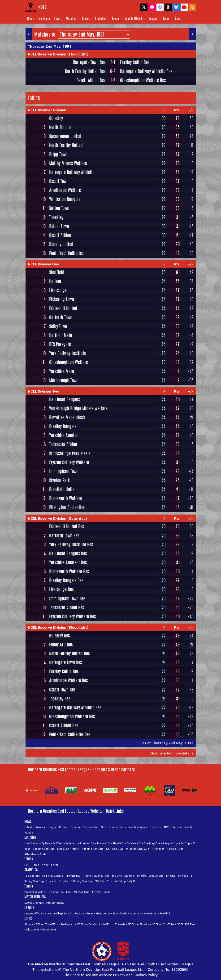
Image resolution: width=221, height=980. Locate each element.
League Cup (171, 843)
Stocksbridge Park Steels (70, 453)
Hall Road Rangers (65, 399)
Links (167, 19)
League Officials (34, 913)
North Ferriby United (66, 145)
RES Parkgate (60, 344)
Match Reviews (138, 827)
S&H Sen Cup (115, 849)
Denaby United (61, 244)
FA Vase (183, 876)
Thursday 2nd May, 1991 (50, 46)
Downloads (120, 913)
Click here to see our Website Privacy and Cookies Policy (111, 975)
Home (31, 19)
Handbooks (103, 913)
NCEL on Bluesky (139, 924)
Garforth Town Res (64, 536)
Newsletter (150, 913)
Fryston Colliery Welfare (69, 462)
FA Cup (185, 843)
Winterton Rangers (65, 199)
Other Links (49, 929)
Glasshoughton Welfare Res (143, 80)
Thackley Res (60, 699)
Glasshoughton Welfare (69, 362)
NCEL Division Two (43, 391)
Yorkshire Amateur (65, 435)
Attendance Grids (35, 854)
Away (45, 865)
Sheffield (57, 272)
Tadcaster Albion (63, 444)
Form (54, 865)
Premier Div (87, 843)
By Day (46, 843)
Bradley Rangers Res (66, 580)
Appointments (55, 903)
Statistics (102, 19)
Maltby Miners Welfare (68, 163)
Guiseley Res (59, 636)
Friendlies (158, 849)
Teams (117, 19)
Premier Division (69, 827)
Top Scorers (32, 876)
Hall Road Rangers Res (68, 553)
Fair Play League (53, 876)
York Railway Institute (68, 353)
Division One (90, 827)
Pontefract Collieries (66, 253)
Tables (87, 19)
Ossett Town (59, 181)
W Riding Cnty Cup (137, 849)
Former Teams (101, 892)
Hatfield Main (61, 335)
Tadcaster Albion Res (67, 607)
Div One (131, 843)
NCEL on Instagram (62, 924)
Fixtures (40, 827)
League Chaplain (57, 913)
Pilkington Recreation (67, 507)
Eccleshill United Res (67, 526)
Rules (90, 913)
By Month (71, 843)
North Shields (60, 127)
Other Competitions (113, 827)
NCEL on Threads (114, 924)
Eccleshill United (63, 308)
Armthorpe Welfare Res (68, 680)
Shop (178, 19)
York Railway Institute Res (71, 544)
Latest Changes (34, 903)
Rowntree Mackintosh (67, 417)
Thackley (56, 217)
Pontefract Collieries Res (70, 734)
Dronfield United (63, 489)
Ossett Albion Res (91, 80)
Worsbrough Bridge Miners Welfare (78, 408)
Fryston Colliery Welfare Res (72, 616)
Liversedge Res (61, 589)
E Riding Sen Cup (44, 849)
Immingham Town (64, 471)
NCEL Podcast (173, 827)
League (154, 19)
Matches (72, 19)
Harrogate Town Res (89, 62)
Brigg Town (58, 154)
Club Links (33, 929)
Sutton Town (59, 208)
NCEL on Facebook (89, 924)
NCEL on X (40, 924)
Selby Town (58, 326)
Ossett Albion (60, 235)
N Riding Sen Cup (93, 849)
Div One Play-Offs (150, 843)
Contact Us (77, 913)
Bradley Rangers (63, 426)
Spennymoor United (65, 136)
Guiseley (56, 118)
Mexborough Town (64, 380)
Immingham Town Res (67, 599)
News (58, 19)
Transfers (155, 827)
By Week (58, 843)
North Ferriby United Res (85, 71)
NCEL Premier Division (47, 110)
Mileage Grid (82, 892)
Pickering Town (62, 299)
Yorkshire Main (62, 371)
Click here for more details (171, 753)
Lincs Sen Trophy (68, 849)
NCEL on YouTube (163, 924)
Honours (135, 913)
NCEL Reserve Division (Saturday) (57, 518)
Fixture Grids (175, 849)
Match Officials (135, 19)
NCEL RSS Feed (186, 924)
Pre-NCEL (166, 913)
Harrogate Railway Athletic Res (146, 71)
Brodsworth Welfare (66, 498)
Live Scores (44, 19)
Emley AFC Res (61, 645)
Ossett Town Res (62, 690)
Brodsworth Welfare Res (69, 571)
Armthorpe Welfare (65, 190)
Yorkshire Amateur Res (68, 562)
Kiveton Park (59, 480)
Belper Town (59, 226)
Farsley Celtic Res (135, 62)
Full (27, 865)
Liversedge (58, 290)
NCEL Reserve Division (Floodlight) (58, 54)
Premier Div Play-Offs (110, 843)
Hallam (55, 281)
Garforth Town (61, 317)
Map (69, 892)
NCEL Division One (44, 264)
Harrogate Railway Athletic (72, 172)
